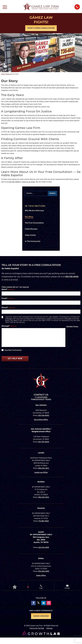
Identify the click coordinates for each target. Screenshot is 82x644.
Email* (8, 299)
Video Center (30, 235)
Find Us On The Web (37, 628)
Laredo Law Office (41, 473)
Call (41, 588)
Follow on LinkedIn (44, 603)
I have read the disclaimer (13, 350)
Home (3, 74)
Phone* (8, 308)
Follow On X (38, 603)
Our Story (29, 217)
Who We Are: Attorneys (34, 211)
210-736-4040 (14, 182)
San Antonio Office (41, 420)
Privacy (76, 327)
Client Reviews (31, 229)
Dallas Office (41, 576)
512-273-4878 (44, 548)
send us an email (28, 182)
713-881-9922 (44, 521)
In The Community (33, 241)
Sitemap (49, 628)
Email (67, 588)
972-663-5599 (44, 571)
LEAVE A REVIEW (41, 616)
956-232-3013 (44, 468)
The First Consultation (34, 223)
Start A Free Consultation (41, 28)
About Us (9, 74)
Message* (9, 326)
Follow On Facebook (33, 603)
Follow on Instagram (49, 603)
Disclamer (70, 327)
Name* (8, 290)
